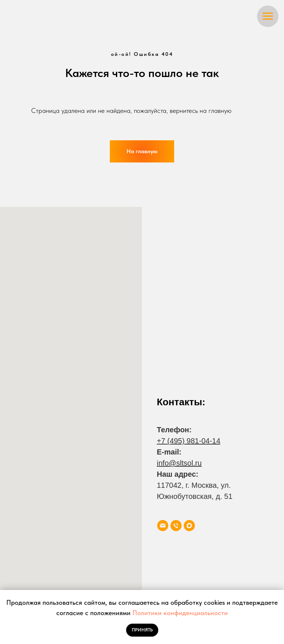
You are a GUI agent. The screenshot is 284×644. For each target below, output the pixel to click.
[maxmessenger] (189, 526)
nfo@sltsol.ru (180, 463)
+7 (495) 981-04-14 (189, 441)
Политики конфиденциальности (180, 613)
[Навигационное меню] (268, 16)
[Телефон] (176, 526)
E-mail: (169, 452)
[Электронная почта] (163, 526)
